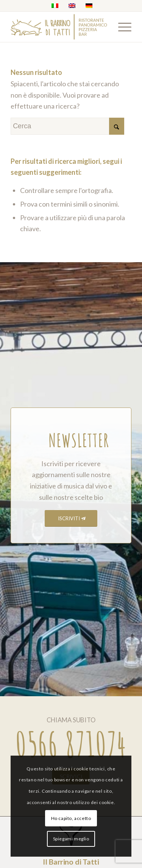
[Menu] (121, 27)
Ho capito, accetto (71, 818)
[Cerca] (67, 126)
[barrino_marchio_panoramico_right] (59, 27)
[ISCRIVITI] (71, 519)
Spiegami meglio (71, 839)
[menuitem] (121, 27)
